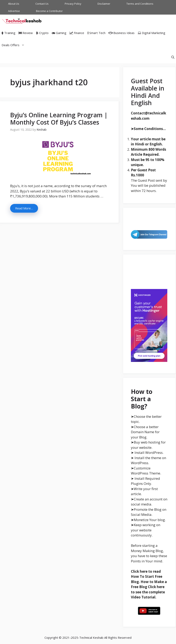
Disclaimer (104, 4)
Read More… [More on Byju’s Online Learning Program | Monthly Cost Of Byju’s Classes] (24, 208)
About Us (14, 4)
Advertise (14, 11)
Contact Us (42, 4)
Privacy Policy (73, 4)
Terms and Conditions (140, 4)
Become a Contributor (49, 11)
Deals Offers (14, 45)
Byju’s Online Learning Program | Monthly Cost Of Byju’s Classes (59, 119)
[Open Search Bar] (173, 57)
